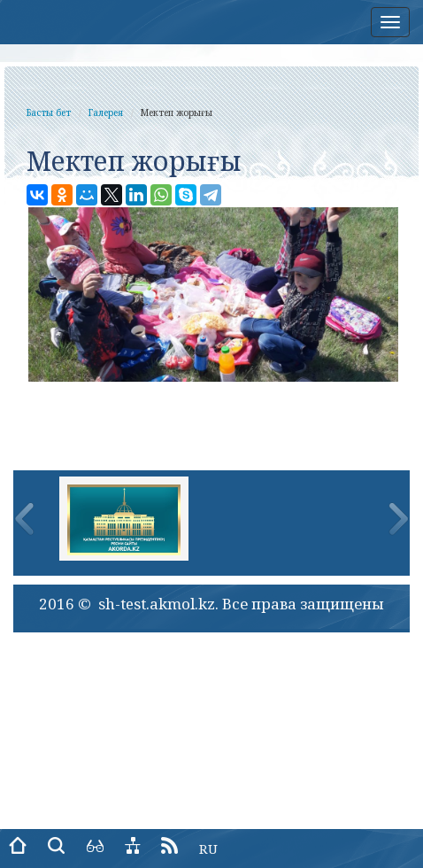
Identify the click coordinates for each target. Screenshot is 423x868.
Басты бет (49, 112)
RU (208, 849)
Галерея (106, 112)
